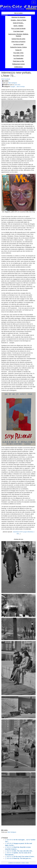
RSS (3, 79)
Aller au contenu (18, 13)
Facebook (7, 79)
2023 (19, 85)
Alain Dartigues (13, 83)
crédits (27, 863)
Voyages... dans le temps (17, 87)
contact (23, 863)
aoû (16, 85)
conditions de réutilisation (15, 863)
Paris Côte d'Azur (18, 7)
